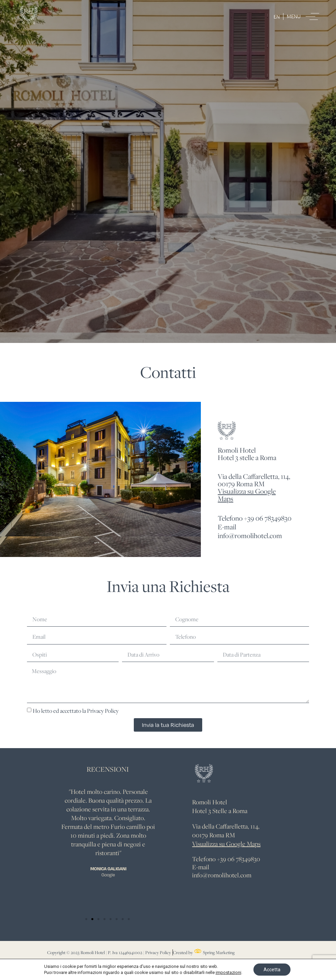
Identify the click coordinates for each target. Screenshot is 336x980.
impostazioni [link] (228, 972)
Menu (294, 16)
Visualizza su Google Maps (247, 495)
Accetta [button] (272, 970)
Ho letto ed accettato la (76, 710)
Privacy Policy (103, 710)
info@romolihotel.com (222, 875)
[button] (86, 919)
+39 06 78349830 (239, 859)
